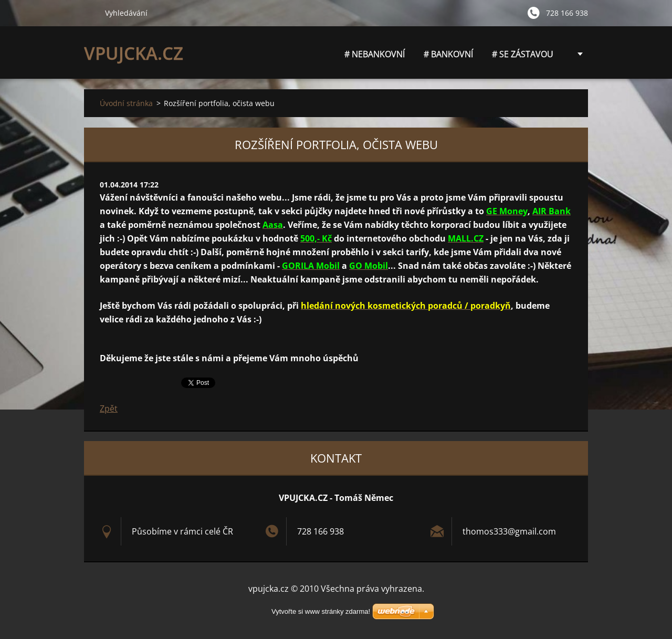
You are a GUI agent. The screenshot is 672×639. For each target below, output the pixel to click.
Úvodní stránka (126, 103)
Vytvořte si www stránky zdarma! (321, 611)
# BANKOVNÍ (448, 54)
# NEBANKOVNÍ (375, 57)
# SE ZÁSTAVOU (523, 54)
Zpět (109, 408)
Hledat (90, 13)
